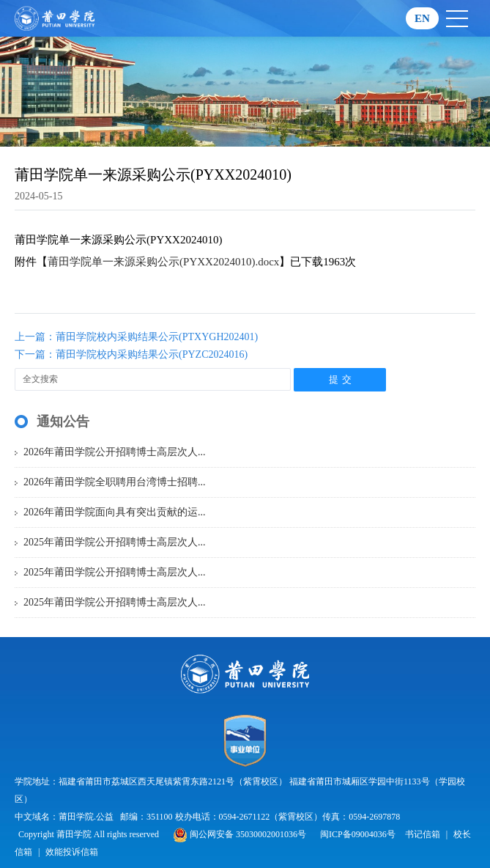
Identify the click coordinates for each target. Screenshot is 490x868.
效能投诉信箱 (72, 852)
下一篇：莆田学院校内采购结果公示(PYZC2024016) (131, 354)
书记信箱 (423, 834)
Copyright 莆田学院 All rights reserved (90, 834)
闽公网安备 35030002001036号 (240, 834)
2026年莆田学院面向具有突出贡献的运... (115, 512)
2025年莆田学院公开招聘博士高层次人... (115, 542)
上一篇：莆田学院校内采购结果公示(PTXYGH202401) (136, 337)
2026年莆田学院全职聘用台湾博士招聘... (115, 482)
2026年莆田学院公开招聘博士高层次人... (115, 452)
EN (422, 18)
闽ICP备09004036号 (358, 834)
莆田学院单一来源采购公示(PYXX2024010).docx (163, 262)
